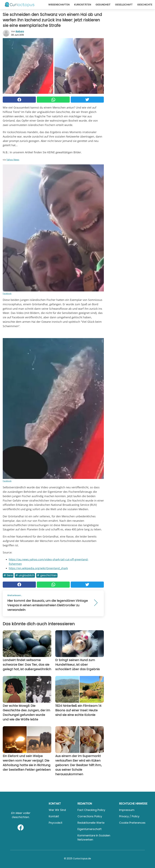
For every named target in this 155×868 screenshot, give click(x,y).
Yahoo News (13, 160)
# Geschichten (47, 575)
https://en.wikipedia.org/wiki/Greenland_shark (38, 568)
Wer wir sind (57, 810)
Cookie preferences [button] (132, 823)
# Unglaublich (25, 575)
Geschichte (145, 5)
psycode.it (56, 823)
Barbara (20, 31)
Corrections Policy (90, 816)
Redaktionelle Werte (91, 823)
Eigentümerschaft (90, 829)
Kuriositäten (82, 5)
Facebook (7, 293)
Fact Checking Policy (91, 810)
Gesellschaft (124, 5)
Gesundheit (103, 5)
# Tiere (8, 575)
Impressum (127, 810)
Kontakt (54, 816)
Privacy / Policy (129, 816)
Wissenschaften (59, 5)
